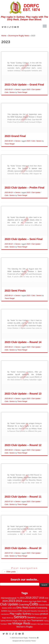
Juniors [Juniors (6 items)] (4, 611)
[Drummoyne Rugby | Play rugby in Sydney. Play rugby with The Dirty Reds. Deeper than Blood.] (24, 8)
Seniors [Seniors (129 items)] (20, 617)
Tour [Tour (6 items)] (29, 621)
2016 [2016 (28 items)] (28, 598)
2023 (29, 89)
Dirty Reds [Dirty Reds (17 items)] (22, 608)
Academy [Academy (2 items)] (26, 601)
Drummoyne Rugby (21, 638)
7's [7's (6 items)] (18, 598)
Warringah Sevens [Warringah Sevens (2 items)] (43, 624)
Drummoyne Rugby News (19, 36)
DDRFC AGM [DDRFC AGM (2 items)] (12, 608)
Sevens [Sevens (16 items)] (31, 617)
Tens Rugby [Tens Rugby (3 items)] (22, 621)
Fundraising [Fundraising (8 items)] (42, 608)
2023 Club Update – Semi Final (24, 239)
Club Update (36, 89)
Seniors (18, 89)
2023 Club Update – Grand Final (24, 85)
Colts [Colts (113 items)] (34, 604)
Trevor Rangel (22, 92)
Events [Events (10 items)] (32, 608)
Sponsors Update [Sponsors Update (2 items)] (41, 618)
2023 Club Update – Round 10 (23, 548)
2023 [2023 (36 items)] (12, 601)
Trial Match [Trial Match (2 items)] (4, 624)
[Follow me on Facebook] (6, 27)
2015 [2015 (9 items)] (22, 598)
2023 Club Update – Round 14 (23, 342)
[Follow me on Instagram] (8, 27)
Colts (7, 92)
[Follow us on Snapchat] (13, 27)
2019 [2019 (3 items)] (46, 598)
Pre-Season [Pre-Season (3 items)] (36, 614)
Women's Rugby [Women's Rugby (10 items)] (24, 627)
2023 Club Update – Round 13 (23, 394)
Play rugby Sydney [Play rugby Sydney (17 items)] (20, 614)
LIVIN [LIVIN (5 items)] (20, 611)
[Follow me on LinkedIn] (18, 27)
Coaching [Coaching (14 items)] (24, 605)
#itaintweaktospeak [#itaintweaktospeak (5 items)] (9, 598)
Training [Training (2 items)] (46, 621)
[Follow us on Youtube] (16, 27)
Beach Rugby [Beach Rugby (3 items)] (42, 601)
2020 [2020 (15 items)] (5, 601)
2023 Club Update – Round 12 (23, 445)
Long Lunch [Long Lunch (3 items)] (26, 611)
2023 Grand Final (15, 136)
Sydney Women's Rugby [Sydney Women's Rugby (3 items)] (9, 621)
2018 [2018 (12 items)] (42, 598)
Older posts (10, 572)
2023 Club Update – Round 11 (23, 497)
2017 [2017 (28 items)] (35, 598)
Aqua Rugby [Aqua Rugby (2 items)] (33, 601)
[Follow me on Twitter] (3, 27)
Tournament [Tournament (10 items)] (37, 621)
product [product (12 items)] (44, 614)
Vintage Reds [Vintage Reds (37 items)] (21, 623)
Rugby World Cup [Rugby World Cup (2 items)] (8, 618)
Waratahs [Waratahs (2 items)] (34, 624)
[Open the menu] (45, 26)
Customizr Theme (30, 641)
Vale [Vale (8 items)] (10, 624)
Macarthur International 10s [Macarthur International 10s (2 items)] (40, 611)
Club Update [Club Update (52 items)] (9, 604)
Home (4, 36)
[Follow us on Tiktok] (10, 27)
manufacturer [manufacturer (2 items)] (5, 614)
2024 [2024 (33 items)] (19, 601)
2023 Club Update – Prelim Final (24, 188)
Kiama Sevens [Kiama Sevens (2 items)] (12, 611)
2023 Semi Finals (15, 291)
